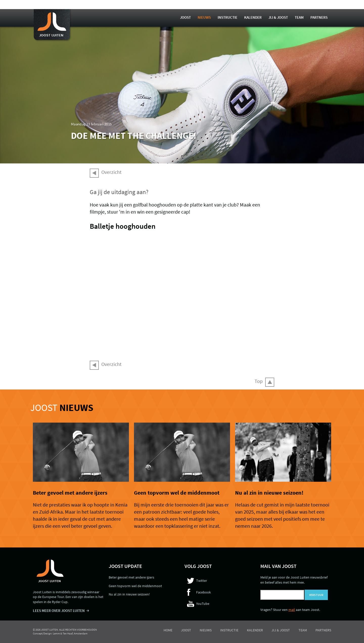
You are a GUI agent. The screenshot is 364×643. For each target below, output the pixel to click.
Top (259, 381)
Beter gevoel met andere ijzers (70, 493)
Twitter (202, 581)
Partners (319, 17)
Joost (185, 17)
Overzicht (111, 172)
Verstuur (316, 595)
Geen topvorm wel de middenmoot (177, 493)
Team (299, 17)
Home (168, 630)
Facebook (203, 592)
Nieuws (204, 17)
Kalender (253, 17)
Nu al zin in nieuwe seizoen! (269, 493)
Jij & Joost (278, 17)
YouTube (203, 604)
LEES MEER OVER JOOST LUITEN (59, 611)
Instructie (227, 17)
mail (292, 610)
